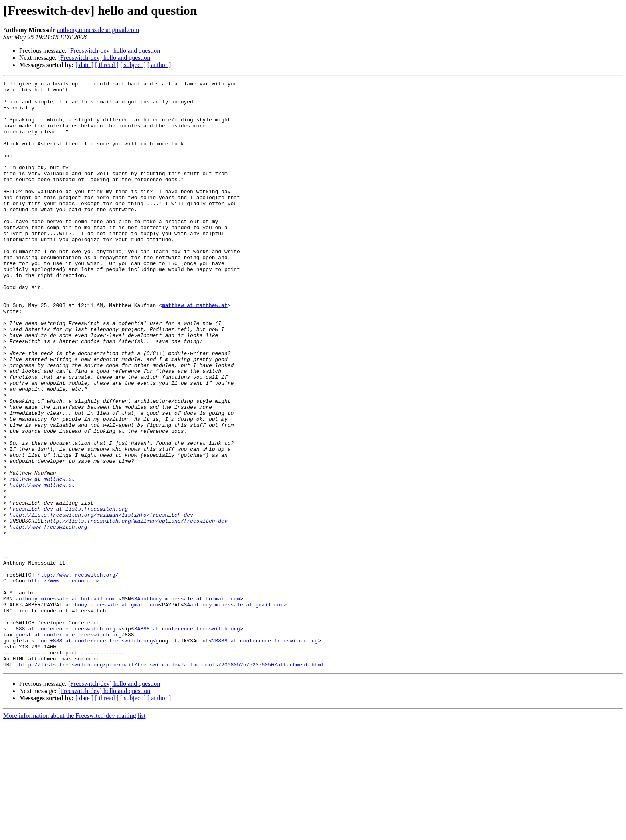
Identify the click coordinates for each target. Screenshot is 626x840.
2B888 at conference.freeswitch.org (265, 753)
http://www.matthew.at (42, 566)
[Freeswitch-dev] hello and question (114, 51)
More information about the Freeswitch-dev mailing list (74, 833)
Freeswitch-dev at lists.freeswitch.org (69, 595)
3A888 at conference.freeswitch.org (187, 739)
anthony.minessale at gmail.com (98, 30)
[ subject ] (133, 65)
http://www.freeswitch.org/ (78, 674)
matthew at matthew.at (195, 351)
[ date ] (84, 65)
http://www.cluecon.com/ (64, 681)
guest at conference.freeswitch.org (68, 746)
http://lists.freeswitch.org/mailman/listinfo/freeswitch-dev (101, 602)
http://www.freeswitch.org (49, 616)
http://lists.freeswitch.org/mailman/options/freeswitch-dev (137, 609)
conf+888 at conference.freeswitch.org (95, 753)
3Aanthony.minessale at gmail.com (234, 710)
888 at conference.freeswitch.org (65, 739)
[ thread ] (107, 65)
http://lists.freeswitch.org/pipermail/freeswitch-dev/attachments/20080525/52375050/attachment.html (171, 782)
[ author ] (159, 65)
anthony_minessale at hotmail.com (65, 703)
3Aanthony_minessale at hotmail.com (187, 703)
